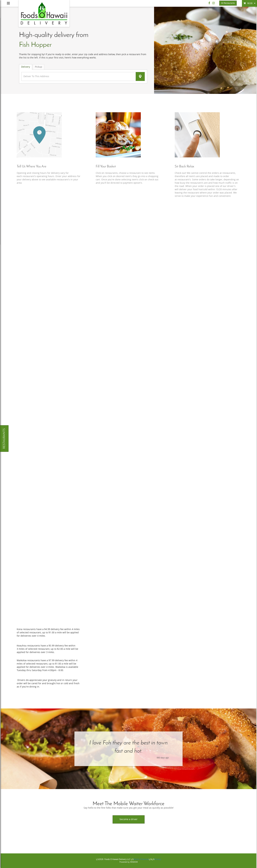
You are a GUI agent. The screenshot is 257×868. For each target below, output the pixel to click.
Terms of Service (141, 859)
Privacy (158, 859)
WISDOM (134, 862)
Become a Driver (129, 819)
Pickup (39, 67)
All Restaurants (228, 3)
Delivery (26, 67)
